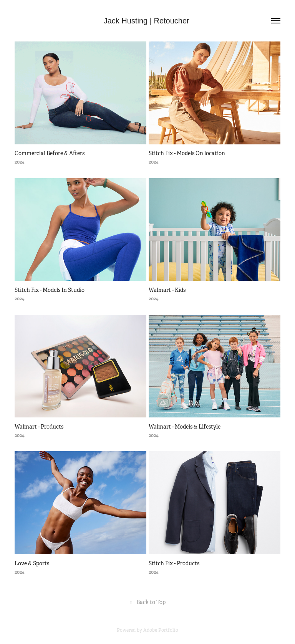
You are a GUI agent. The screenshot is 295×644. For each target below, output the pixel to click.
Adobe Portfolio (161, 630)
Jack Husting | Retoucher (148, 21)
